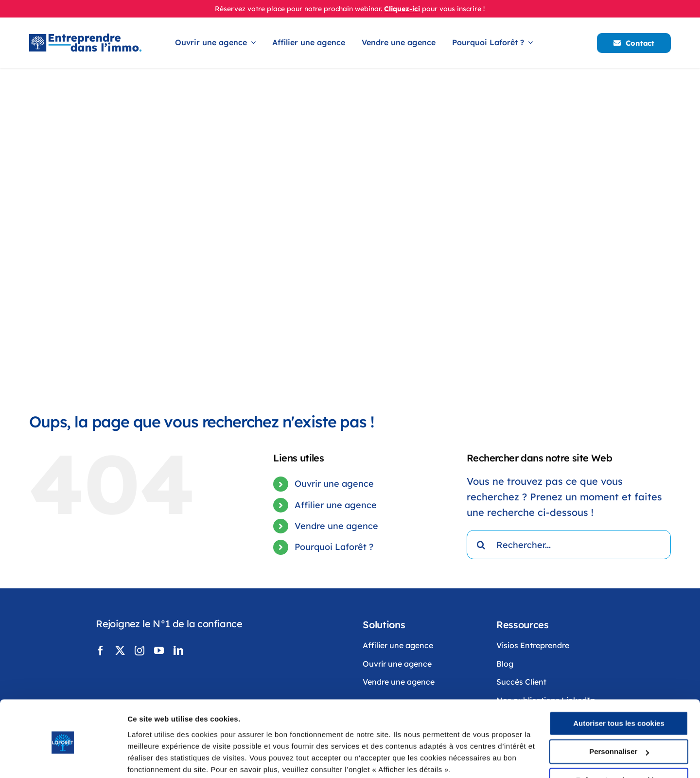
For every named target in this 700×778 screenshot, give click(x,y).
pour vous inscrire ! (453, 9)
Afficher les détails (160, 759)
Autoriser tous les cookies (619, 686)
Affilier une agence (336, 505)
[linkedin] (178, 651)
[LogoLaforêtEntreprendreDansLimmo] (85, 38)
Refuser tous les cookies (619, 743)
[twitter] (120, 651)
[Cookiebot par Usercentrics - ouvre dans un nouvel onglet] (63, 759)
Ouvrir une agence (334, 484)
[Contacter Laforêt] (634, 43)
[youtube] (159, 651)
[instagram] (140, 651)
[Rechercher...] (569, 545)
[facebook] (101, 651)
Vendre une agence (336, 526)
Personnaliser (619, 714)
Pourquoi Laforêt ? (334, 547)
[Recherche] (481, 545)
